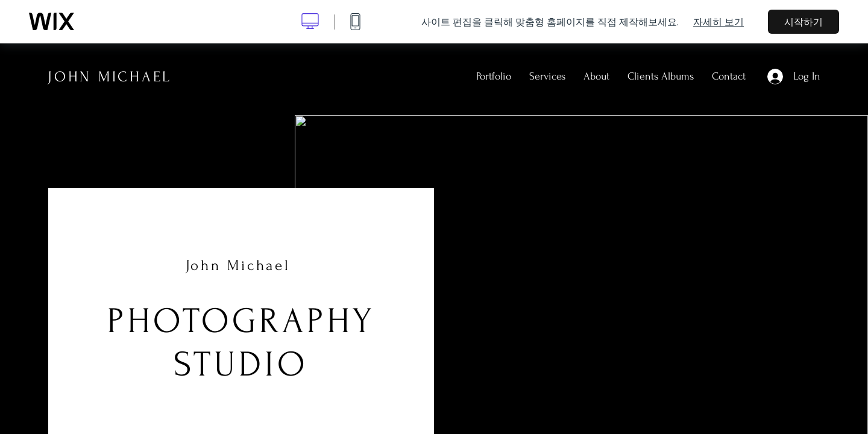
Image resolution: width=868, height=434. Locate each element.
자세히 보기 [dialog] (719, 22)
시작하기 (804, 22)
